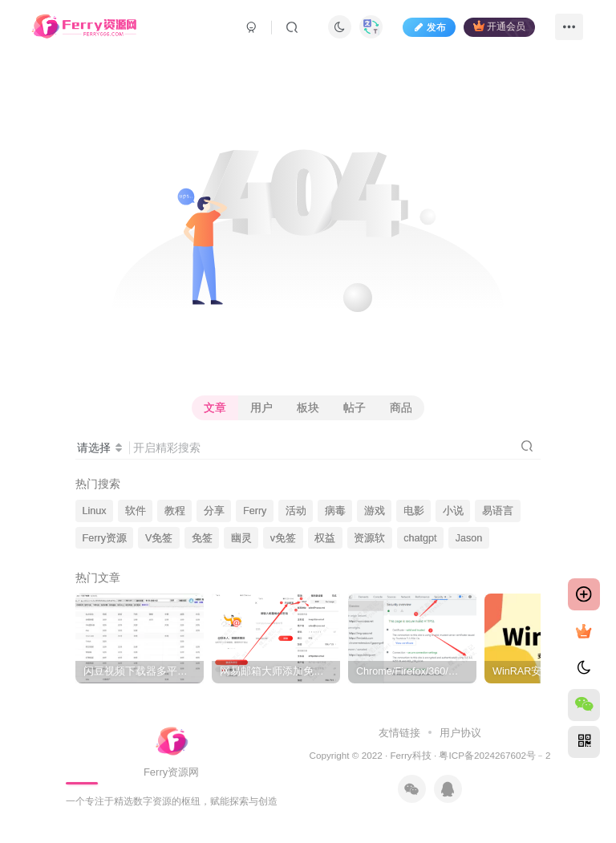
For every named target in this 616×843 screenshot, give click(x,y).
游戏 (375, 511)
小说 (453, 511)
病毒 (335, 511)
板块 (308, 407)
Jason (469, 538)
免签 (202, 538)
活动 (296, 511)
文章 (215, 407)
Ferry (255, 511)
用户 (261, 407)
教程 (175, 511)
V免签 (159, 538)
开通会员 (499, 26)
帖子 (355, 407)
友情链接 (401, 733)
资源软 (369, 538)
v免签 (283, 538)
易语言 (498, 511)
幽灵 (241, 538)
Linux (95, 511)
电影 (414, 511)
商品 (401, 407)
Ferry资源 (105, 538)
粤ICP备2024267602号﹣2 (494, 755)
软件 (136, 511)
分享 (214, 511)
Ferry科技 (410, 755)
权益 (325, 538)
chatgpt (420, 538)
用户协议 (459, 733)
